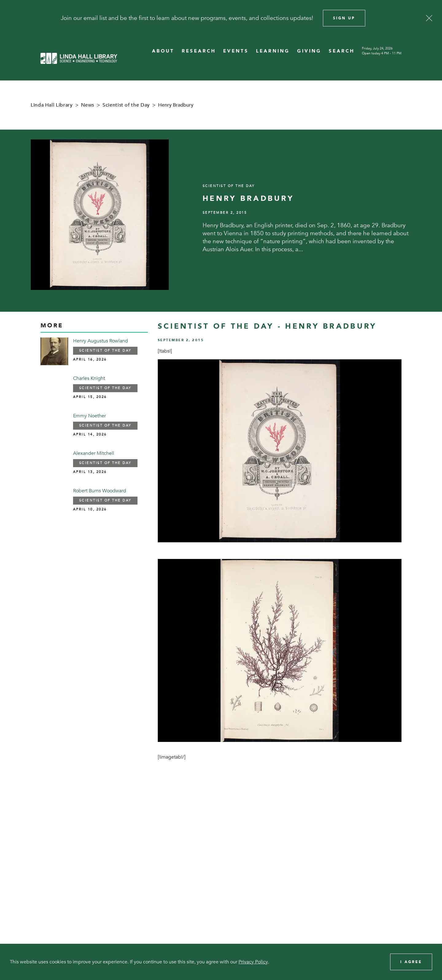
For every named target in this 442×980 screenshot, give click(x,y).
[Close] (429, 18)
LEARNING (273, 51)
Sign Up (344, 18)
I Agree (411, 962)
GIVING (309, 51)
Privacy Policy (253, 962)
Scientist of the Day (126, 105)
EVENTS (236, 51)
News (88, 105)
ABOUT (163, 51)
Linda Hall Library (52, 105)
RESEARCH (199, 51)
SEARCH (342, 51)
